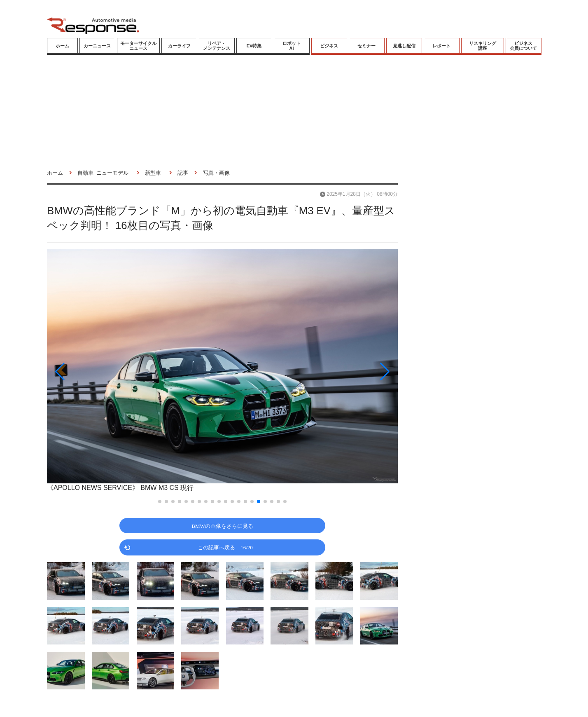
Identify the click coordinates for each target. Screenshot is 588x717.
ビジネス (329, 46)
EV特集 (254, 46)
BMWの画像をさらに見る (222, 526)
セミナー (366, 46)
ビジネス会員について (523, 46)
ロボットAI (292, 46)
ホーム (62, 46)
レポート (441, 46)
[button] (100, 371)
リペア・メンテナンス (217, 46)
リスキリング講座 (483, 46)
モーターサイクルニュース (138, 46)
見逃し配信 (404, 46)
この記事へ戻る (225, 547)
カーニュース (97, 46)
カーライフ (179, 46)
